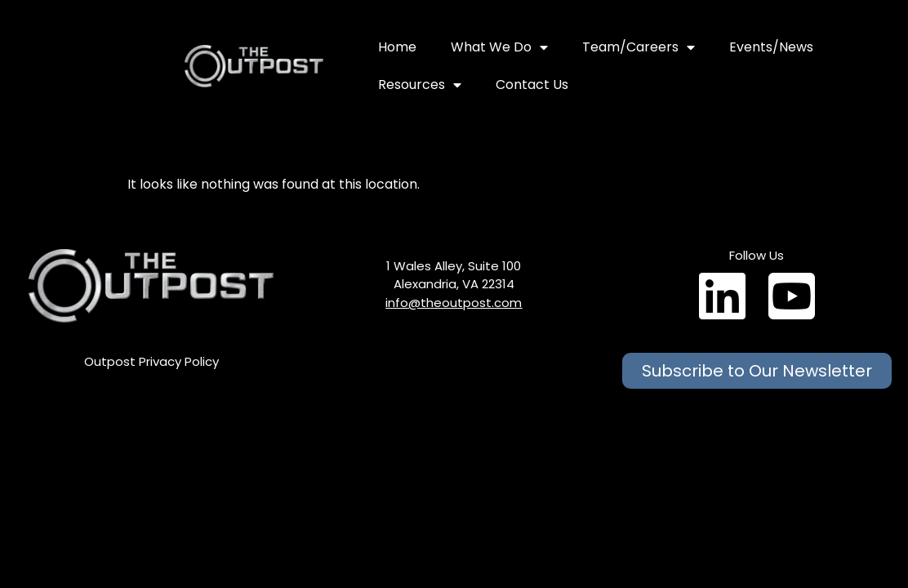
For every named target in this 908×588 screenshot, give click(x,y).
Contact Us (532, 85)
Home (397, 47)
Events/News (771, 47)
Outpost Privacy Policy (151, 361)
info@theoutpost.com (454, 303)
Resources (420, 85)
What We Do (499, 47)
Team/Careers (639, 47)
